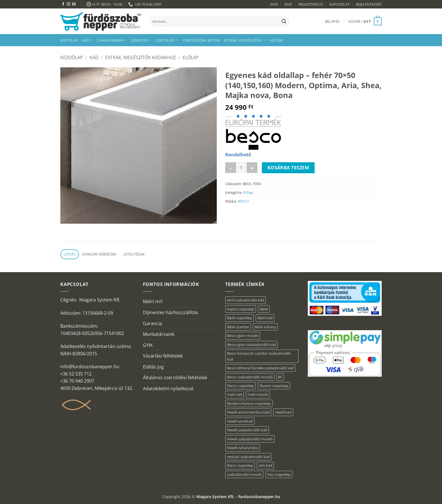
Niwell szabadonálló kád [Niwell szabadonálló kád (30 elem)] (247, 430)
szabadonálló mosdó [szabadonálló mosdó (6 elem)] (244, 474)
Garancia (153, 323)
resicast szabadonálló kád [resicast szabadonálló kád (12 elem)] (248, 457)
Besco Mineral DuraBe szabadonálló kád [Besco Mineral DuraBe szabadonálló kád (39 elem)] (260, 368)
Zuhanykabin (112, 40)
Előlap (191, 57)
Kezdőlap (72, 57)
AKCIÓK (276, 40)
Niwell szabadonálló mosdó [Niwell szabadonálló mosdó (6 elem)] (250, 439)
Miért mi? (153, 301)
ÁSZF (288, 4)
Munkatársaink (159, 334)
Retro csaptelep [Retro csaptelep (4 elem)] (240, 465)
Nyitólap (69, 40)
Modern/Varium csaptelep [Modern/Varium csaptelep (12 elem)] (249, 403)
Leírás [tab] (70, 254)
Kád (88, 40)
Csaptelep (167, 40)
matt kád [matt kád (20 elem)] (235, 394)
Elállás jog (153, 367)
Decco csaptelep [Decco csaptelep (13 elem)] (240, 386)
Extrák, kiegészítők (245, 40)
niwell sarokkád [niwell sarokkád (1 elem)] (240, 421)
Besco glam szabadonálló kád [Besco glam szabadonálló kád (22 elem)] (251, 345)
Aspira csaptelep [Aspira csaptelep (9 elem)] (241, 309)
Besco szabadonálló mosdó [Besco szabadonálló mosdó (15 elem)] (250, 377)
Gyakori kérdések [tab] (99, 254)
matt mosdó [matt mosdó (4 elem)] (258, 394)
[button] (332, 21)
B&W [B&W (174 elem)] (264, 309)
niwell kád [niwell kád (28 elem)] (283, 412)
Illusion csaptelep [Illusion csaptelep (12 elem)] (274, 386)
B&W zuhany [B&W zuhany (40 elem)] (265, 327)
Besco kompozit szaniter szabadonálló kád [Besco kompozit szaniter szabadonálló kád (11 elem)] (259, 356)
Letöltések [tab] (134, 254)
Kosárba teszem (288, 168)
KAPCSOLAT (340, 4)
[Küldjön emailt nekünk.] (74, 4)
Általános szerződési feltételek (175, 378)
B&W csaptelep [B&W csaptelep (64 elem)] (239, 318)
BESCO (243, 201)
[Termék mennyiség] (241, 168)
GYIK (274, 4)
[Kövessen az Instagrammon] (68, 4)
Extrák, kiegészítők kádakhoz (141, 57)
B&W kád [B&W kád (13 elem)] (265, 318)
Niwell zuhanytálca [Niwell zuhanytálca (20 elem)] (243, 448)
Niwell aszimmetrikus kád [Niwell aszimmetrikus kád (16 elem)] (248, 412)
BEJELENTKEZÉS (369, 4)
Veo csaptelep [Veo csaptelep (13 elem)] (279, 474)
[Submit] (284, 21)
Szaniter (141, 40)
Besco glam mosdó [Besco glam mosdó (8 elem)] (243, 336)
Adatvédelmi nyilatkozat (168, 388)
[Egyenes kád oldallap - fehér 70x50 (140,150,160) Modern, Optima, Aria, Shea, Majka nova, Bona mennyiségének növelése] (252, 168)
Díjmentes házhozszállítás (171, 312)
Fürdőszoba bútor (201, 40)
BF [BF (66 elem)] (280, 377)
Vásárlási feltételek (163, 356)
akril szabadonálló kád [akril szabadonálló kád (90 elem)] (246, 300)
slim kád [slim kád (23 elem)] (265, 465)
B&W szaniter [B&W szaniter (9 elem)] (238, 327)
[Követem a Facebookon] (63, 4)
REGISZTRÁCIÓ (311, 4)
